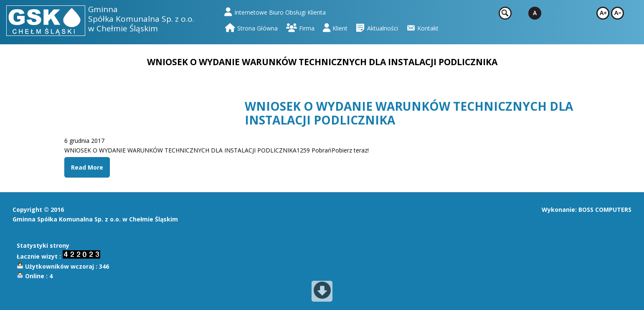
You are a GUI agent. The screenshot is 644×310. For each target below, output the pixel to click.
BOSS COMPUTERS (605, 210)
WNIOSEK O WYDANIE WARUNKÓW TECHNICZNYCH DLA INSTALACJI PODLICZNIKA (409, 113)
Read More (87, 167)
